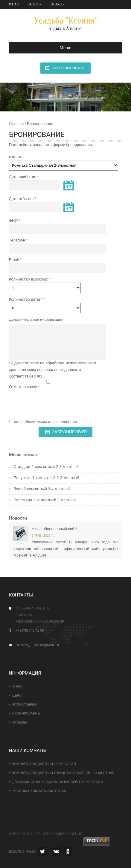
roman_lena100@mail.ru (38, 645)
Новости (18, 518)
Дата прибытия (23, 177)
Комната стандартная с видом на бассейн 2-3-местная (63, 773)
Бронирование (26, 713)
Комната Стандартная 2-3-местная (44, 764)
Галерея (35, 4)
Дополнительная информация (36, 319)
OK (68, 851)
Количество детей (25, 299)
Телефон (17, 240)
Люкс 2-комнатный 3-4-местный (42, 489)
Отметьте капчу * (24, 387)
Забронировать (68, 68)
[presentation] (54, 402)
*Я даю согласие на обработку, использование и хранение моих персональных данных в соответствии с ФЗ (52, 370)
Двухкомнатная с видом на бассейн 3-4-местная (58, 782)
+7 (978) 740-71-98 (30, 630)
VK (56, 851)
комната (16, 157)
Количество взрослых (29, 279)
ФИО (13, 221)
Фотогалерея (25, 704)
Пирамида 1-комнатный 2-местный (45, 500)
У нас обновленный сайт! (54, 529)
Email (14, 260)
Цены (17, 695)
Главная (16, 124)
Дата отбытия (21, 199)
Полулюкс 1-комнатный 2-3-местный (46, 478)
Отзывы (57, 4)
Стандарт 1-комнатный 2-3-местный (46, 467)
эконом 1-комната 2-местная (39, 791)
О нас (14, 4)
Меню (43, 48)
